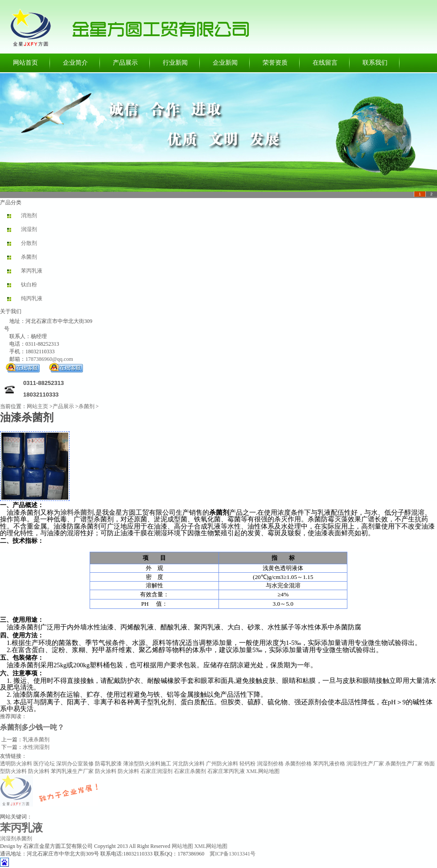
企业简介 (75, 63)
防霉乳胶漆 (108, 764)
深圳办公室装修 (75, 764)
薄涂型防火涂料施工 (147, 764)
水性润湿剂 (36, 747)
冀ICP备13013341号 (233, 854)
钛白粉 (29, 285)
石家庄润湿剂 (157, 771)
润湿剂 (29, 229)
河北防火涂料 (189, 764)
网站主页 (37, 406)
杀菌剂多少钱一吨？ (32, 727)
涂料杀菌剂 (77, 513)
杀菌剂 (29, 257)
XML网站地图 (263, 771)
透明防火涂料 (16, 764)
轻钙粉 (247, 764)
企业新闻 (225, 63)
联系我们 (375, 63)
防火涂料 (39, 771)
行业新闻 (175, 63)
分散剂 (29, 243)
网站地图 (182, 846)
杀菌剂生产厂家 (404, 764)
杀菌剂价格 (298, 764)
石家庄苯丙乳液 (226, 771)
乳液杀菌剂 (36, 740)
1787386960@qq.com (49, 359)
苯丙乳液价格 (329, 764)
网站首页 (25, 63)
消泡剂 (29, 215)
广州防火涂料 (222, 764)
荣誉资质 (275, 63)
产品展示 (125, 63)
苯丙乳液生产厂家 (72, 771)
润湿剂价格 (270, 764)
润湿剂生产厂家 (365, 764)
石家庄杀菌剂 (190, 771)
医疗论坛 (44, 764)
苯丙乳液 (32, 271)
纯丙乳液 (32, 298)
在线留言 (325, 63)
